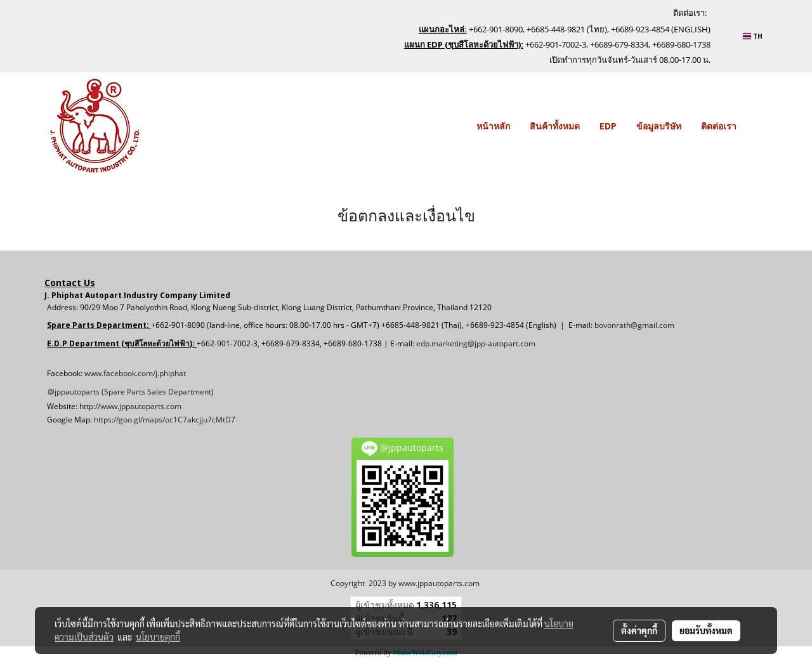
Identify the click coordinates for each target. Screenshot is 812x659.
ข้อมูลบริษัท (659, 126)
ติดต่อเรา (719, 126)
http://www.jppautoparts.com (130, 406)
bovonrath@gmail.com (634, 325)
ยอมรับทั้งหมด (706, 630)
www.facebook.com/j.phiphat (135, 373)
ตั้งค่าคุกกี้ (639, 630)
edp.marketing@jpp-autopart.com (476, 343)
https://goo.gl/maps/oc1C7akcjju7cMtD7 (165, 420)
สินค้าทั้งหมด (555, 126)
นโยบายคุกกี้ (158, 637)
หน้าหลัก (493, 126)
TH (753, 36)
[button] (757, 126)
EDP (608, 126)
